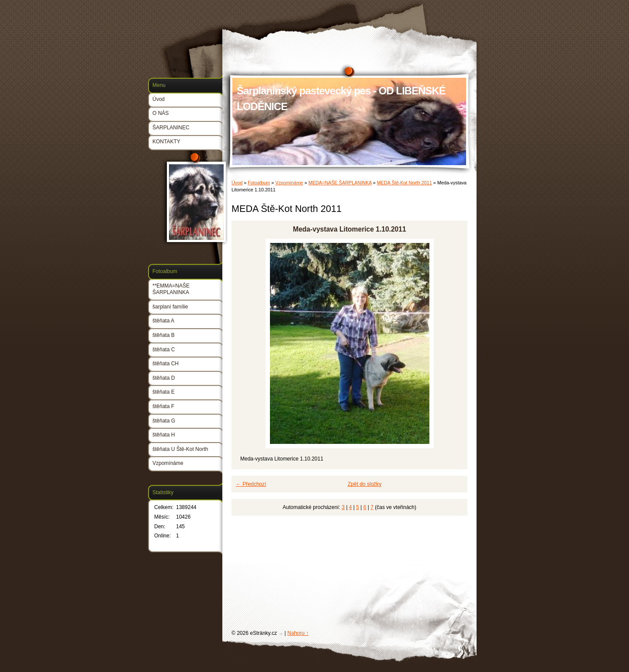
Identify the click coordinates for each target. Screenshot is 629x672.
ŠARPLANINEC (171, 128)
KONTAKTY (166, 142)
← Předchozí (251, 484)
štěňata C (164, 350)
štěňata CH (166, 364)
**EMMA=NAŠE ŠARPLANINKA (171, 289)
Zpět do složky (365, 484)
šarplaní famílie (170, 307)
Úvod (237, 183)
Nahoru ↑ (298, 633)
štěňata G (164, 421)
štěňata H (164, 435)
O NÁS (161, 113)
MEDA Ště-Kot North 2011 (404, 183)
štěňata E (164, 392)
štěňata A (163, 321)
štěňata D (164, 378)
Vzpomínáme (289, 183)
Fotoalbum (259, 183)
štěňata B (164, 335)
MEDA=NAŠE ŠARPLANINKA (340, 183)
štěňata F (163, 406)
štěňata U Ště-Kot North (180, 449)
